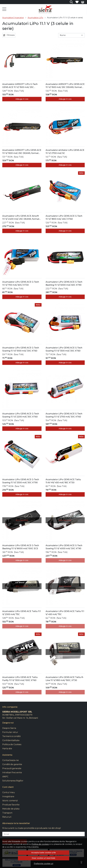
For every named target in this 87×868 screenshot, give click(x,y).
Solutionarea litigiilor (13, 781)
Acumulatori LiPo (35, 18)
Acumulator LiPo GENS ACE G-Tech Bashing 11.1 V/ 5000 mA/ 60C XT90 (64, 283)
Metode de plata (11, 809)
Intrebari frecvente (12, 773)
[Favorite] (77, 2)
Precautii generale (12, 768)
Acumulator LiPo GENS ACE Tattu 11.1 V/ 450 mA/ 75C (65, 613)
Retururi (7, 817)
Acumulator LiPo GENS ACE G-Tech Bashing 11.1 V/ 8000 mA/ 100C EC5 (21, 547)
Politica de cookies (40, 844)
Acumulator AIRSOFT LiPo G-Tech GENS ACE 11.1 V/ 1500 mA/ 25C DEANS (20, 86)
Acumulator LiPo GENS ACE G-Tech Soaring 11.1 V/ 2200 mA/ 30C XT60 (21, 415)
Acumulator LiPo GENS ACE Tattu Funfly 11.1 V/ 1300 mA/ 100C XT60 (20, 679)
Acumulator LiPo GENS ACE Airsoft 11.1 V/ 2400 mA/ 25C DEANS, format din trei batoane (21, 218)
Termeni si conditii (11, 736)
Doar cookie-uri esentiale (43, 858)
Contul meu (9, 792)
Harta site (7, 749)
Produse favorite (11, 805)
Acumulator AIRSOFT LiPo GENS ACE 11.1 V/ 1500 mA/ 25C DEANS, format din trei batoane (22, 152)
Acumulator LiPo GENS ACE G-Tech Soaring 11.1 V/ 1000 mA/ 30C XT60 (21, 349)
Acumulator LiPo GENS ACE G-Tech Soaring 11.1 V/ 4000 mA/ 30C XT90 (64, 547)
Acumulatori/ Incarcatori (13, 18)
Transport (7, 813)
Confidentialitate (11, 740)
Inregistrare (8, 796)
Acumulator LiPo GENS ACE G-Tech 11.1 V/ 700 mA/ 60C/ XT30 (21, 283)
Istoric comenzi (10, 801)
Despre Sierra (9, 728)
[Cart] (83, 2)
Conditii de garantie (12, 764)
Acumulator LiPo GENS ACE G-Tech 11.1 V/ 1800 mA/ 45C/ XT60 (64, 217)
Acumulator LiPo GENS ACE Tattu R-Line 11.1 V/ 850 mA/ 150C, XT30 (65, 679)
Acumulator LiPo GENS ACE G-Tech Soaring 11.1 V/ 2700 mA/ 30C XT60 (64, 415)
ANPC (5, 777)
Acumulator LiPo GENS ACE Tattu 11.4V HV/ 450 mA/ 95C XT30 (63, 481)
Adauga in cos (22, 99)
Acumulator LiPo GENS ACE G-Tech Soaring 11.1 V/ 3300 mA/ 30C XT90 (21, 481)
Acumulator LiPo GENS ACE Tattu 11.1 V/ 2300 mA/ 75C (22, 613)
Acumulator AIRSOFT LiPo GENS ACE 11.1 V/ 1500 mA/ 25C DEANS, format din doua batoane (65, 86)
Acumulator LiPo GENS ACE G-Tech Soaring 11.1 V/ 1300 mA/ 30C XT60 (64, 349)
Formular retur (10, 732)
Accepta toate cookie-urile (43, 853)
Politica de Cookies (12, 744)
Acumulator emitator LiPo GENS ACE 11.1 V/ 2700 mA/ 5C (65, 152)
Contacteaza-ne (11, 760)
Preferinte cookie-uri (43, 864)
